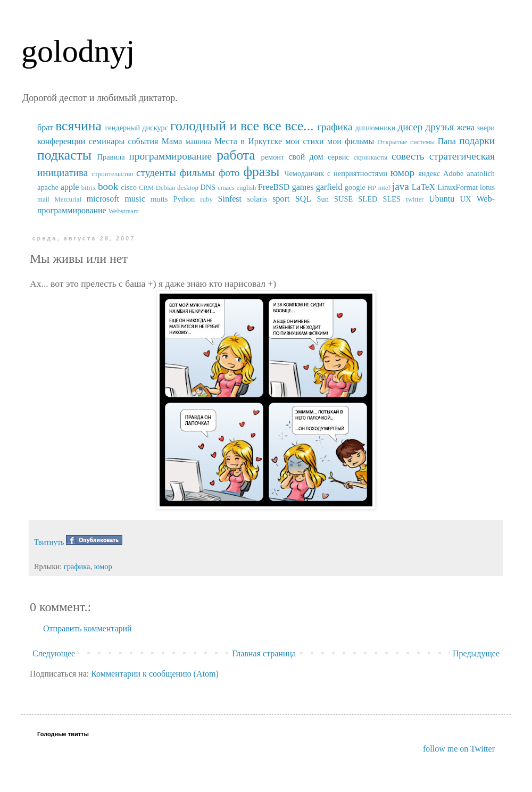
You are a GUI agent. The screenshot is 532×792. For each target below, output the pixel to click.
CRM (146, 188)
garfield (329, 187)
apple (70, 187)
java (401, 186)
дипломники (376, 128)
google (355, 187)
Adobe (453, 173)
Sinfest (230, 199)
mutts (159, 199)
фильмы (197, 173)
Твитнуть (49, 542)
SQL (303, 199)
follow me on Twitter (459, 749)
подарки (477, 141)
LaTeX (423, 187)
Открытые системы (406, 142)
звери (486, 128)
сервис (339, 157)
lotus (487, 187)
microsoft (103, 199)
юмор (402, 173)
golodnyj (78, 51)
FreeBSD (274, 187)
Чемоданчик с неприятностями (336, 173)
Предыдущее (476, 653)
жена (465, 127)
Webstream (124, 211)
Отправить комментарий (88, 628)
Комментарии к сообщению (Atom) (155, 674)
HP (372, 188)
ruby (206, 199)
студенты (156, 173)
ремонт (272, 157)
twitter (415, 199)
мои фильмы (351, 141)
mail (43, 199)
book (108, 186)
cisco (129, 187)
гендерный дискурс (137, 128)
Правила (111, 157)
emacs (226, 188)
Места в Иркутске (248, 141)
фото (229, 173)
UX (466, 199)
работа (236, 155)
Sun (323, 199)
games (303, 187)
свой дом (306, 157)
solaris (257, 199)
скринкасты (371, 157)
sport (281, 199)
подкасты (64, 155)
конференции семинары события (98, 141)
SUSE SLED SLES (367, 199)
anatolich (481, 173)
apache (48, 187)
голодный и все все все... (242, 126)
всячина (78, 126)
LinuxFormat (458, 187)
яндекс (429, 173)
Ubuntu (442, 199)
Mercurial (68, 199)
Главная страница (264, 653)
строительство (112, 174)
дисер (410, 127)
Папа (447, 141)
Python (184, 199)
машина (198, 141)
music (135, 199)
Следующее (54, 653)
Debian (166, 188)
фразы (261, 172)
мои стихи (304, 141)
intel (384, 188)
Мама (172, 141)
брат (45, 127)
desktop (188, 188)
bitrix (89, 188)
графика (335, 127)
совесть (408, 156)
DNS (208, 187)
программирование (171, 156)
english (246, 188)
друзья (439, 127)
